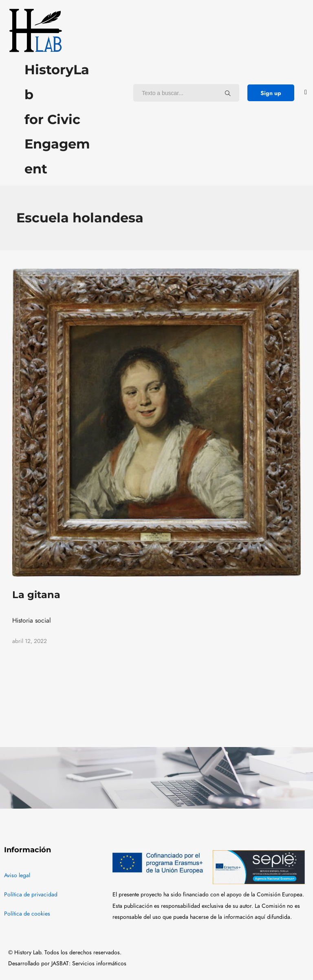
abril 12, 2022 (30, 641)
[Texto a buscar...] (228, 93)
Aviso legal (17, 875)
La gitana (36, 595)
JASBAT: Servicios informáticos (89, 963)
